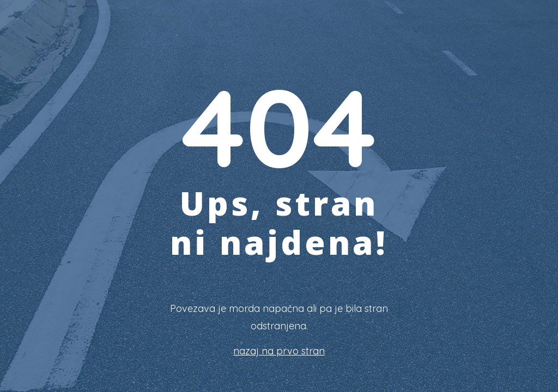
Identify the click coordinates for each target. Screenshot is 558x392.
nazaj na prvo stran (279, 351)
